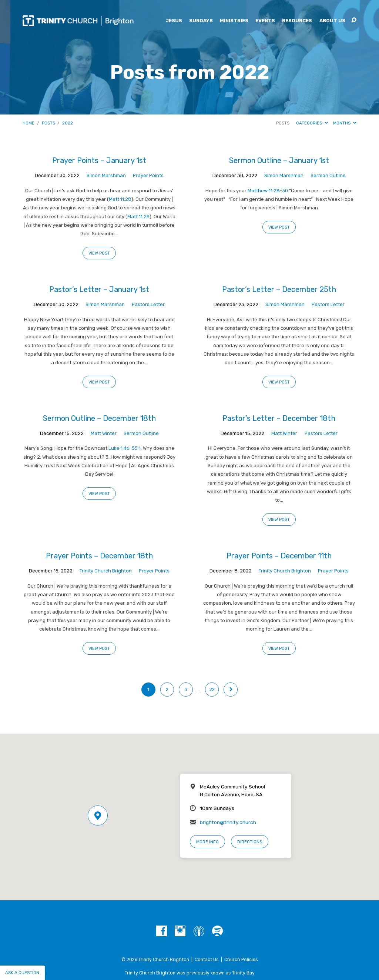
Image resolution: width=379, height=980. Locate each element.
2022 (68, 123)
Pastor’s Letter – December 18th (279, 418)
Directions (250, 842)
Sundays (201, 21)
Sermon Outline (328, 175)
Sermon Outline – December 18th (99, 418)
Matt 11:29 (138, 217)
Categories (312, 123)
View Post (99, 253)
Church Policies (241, 960)
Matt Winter (104, 433)
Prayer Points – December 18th (99, 556)
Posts (48, 123)
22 (212, 690)
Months (345, 123)
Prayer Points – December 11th (279, 556)
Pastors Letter (148, 304)
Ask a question (22, 973)
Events (265, 21)
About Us (332, 21)
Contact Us (207, 960)
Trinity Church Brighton (106, 571)
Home (28, 123)
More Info (207, 842)
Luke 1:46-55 (123, 448)
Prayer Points (148, 175)
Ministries (234, 21)
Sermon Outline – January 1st (279, 160)
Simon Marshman (106, 175)
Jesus (174, 21)
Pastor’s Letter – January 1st (99, 289)
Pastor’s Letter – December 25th (279, 289)
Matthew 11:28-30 (268, 191)
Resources (297, 21)
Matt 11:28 (120, 199)
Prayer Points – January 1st (99, 160)
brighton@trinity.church (228, 822)
